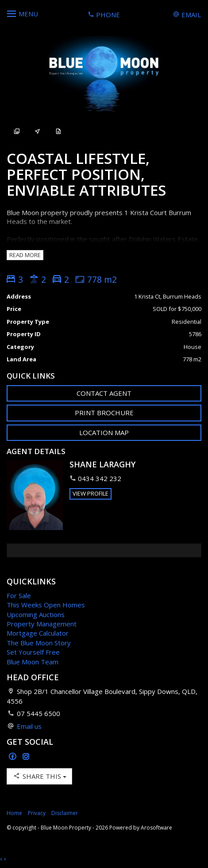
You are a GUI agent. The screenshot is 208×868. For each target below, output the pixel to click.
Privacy (37, 813)
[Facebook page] (13, 757)
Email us (29, 726)
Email (187, 15)
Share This (39, 776)
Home (14, 813)
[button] (104, 413)
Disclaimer (65, 813)
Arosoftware (156, 828)
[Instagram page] (26, 757)
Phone (104, 15)
